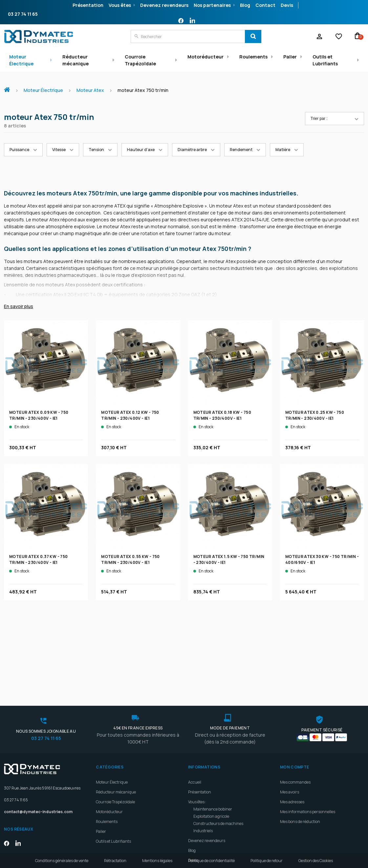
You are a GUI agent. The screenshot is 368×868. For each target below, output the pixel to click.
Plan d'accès (199, 822)
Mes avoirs (290, 734)
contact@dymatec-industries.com (38, 754)
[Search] (253, 36)
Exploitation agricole (211, 758)
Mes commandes (295, 724)
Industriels (203, 773)
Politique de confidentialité (211, 861)
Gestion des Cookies (316, 861)
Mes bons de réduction (300, 763)
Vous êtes (120, 5)
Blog (245, 5)
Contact (265, 5)
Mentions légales (157, 861)
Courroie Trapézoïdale (140, 60)
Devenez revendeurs (164, 5)
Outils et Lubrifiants (325, 60)
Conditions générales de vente (62, 861)
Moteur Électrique (21, 60)
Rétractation (115, 861)
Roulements (253, 57)
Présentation (88, 5)
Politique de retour (267, 861)
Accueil (10, 86)
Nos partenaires (212, 5)
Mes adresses (292, 744)
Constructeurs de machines (218, 765)
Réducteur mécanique (76, 60)
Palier (290, 57)
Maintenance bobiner (213, 751)
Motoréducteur (206, 57)
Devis (287, 5)
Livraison (196, 812)
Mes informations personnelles (308, 754)
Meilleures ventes (204, 842)
